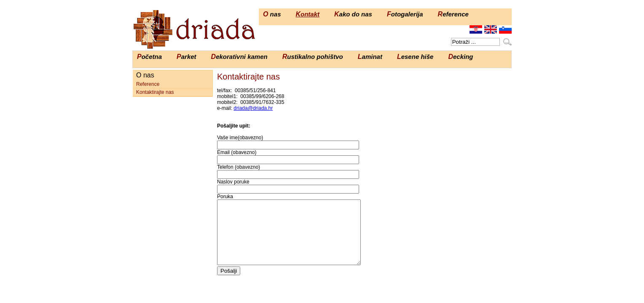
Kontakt (307, 14)
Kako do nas (353, 14)
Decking (460, 57)
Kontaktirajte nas (155, 92)
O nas (272, 14)
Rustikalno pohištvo (313, 57)
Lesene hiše (415, 57)
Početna (149, 57)
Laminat (370, 57)
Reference (453, 14)
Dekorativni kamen (239, 57)
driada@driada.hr (253, 108)
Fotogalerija (405, 14)
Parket (186, 57)
